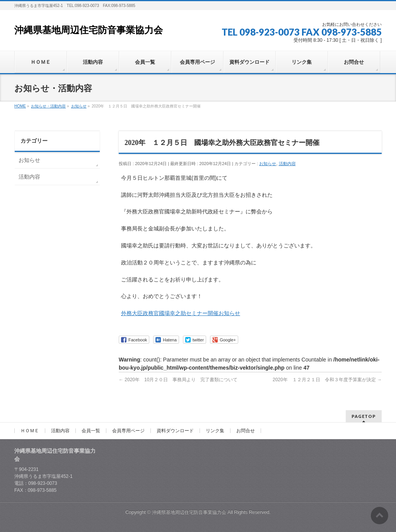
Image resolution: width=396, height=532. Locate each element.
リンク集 (215, 431)
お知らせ (268, 164)
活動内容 (287, 164)
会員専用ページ (128, 431)
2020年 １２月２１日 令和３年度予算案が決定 (327, 380)
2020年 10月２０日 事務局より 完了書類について (178, 380)
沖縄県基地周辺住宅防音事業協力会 (89, 30)
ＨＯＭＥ (30, 431)
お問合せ (246, 431)
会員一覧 (91, 431)
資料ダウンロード (175, 431)
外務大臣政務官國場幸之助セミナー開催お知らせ (181, 313)
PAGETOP (364, 416)
